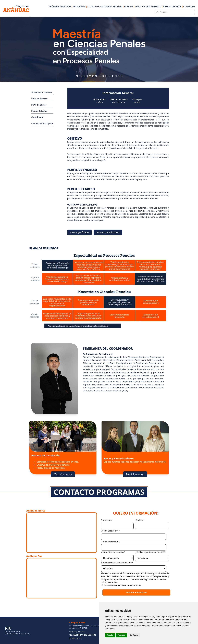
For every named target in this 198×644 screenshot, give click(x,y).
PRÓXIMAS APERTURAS (61, 7)
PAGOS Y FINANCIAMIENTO (149, 7)
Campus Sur (107, 579)
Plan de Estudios (39, 111)
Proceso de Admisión (108, 232)
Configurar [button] (134, 635)
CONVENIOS (189, 7)
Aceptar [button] (110, 635)
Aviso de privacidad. (77, 632)
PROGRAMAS (80, 7)
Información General (41, 92)
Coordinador (38, 117)
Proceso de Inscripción (42, 123)
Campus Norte (160, 576)
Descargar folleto (79, 232)
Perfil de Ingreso (39, 99)
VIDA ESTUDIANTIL (173, 7)
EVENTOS (129, 7)
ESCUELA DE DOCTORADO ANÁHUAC (106, 7)
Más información (63, 474)
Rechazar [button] (122, 635)
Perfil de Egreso (39, 105)
